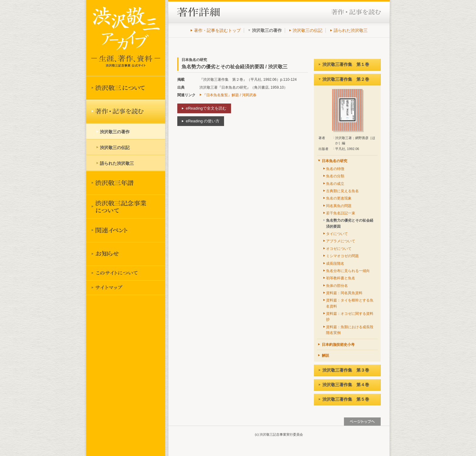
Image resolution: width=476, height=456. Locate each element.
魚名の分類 (335, 176)
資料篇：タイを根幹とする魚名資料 (350, 303)
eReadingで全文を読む (206, 108)
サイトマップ (126, 288)
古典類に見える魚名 (342, 191)
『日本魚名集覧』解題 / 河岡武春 (229, 95)
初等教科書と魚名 (341, 278)
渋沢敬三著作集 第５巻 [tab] (344, 399)
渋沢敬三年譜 (126, 183)
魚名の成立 (335, 184)
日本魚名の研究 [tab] (333, 161)
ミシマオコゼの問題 (342, 256)
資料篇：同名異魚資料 (344, 293)
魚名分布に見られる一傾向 (348, 271)
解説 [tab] (323, 356)
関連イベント (126, 230)
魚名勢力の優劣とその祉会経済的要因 (350, 223)
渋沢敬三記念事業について (126, 206)
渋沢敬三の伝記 (308, 30)
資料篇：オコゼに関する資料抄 (350, 316)
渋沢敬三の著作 (115, 132)
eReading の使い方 (203, 121)
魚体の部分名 (337, 286)
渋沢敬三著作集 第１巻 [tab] (344, 64)
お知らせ (126, 254)
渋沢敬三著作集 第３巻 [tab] (344, 370)
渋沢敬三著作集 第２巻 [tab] (344, 79)
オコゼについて (339, 249)
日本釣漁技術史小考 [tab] (336, 345)
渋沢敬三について (126, 88)
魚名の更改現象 (339, 198)
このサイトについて (126, 273)
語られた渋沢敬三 (351, 30)
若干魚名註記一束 (341, 213)
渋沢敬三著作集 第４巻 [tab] (344, 385)
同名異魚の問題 (339, 206)
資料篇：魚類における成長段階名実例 (350, 330)
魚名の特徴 (335, 169)
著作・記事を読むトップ (217, 30)
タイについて (337, 234)
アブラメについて (341, 241)
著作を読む (126, 111)
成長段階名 (335, 264)
